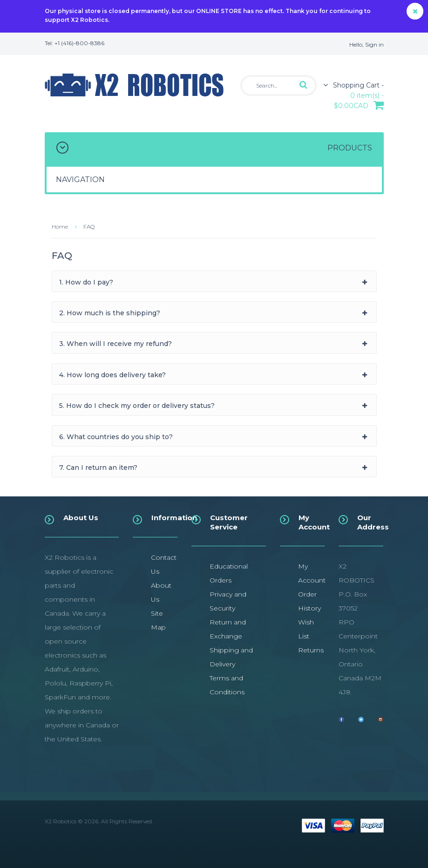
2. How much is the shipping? (110, 313)
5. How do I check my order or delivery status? (137, 406)
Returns (311, 650)
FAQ (89, 227)
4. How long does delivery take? (112, 375)
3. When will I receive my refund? (115, 344)
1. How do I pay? (86, 282)
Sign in (374, 44)
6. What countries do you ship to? (116, 437)
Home (60, 227)
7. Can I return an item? (98, 468)
